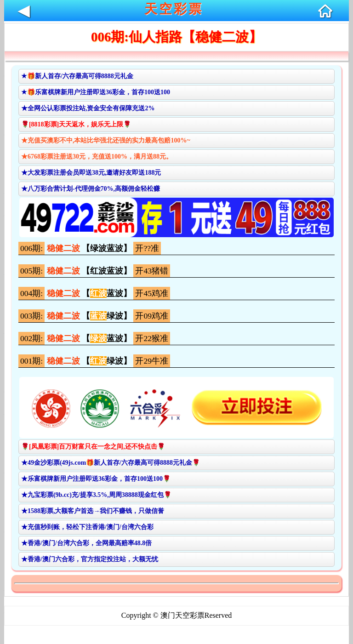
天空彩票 (174, 9)
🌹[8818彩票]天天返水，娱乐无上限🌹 (76, 124)
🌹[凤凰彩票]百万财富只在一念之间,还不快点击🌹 (93, 447)
